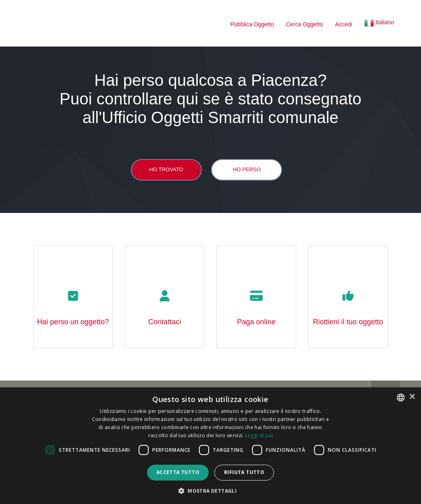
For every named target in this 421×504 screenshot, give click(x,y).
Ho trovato (166, 169)
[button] (379, 24)
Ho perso (247, 169)
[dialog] (210, 446)
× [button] (412, 397)
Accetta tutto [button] (178, 472)
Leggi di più (259, 435)
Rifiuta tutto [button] (244, 472)
